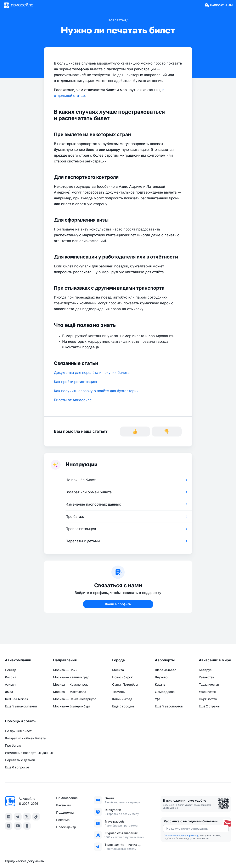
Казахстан (207, 677)
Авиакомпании (18, 660)
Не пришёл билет (18, 731)
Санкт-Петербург (125, 685)
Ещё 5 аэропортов (169, 706)
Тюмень (118, 692)
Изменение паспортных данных (29, 753)
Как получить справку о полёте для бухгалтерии (96, 391)
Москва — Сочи (65, 670)
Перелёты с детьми (20, 760)
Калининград (122, 699)
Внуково (161, 677)
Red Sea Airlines (16, 699)
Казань (160, 685)
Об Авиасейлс (67, 798)
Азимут (10, 685)
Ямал (9, 692)
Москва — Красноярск (70, 685)
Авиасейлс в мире (215, 660)
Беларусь (206, 670)
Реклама (63, 820)
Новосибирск (122, 677)
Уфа (158, 699)
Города (119, 660)
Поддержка (65, 813)
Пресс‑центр (66, 827)
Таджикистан (209, 685)
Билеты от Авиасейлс (73, 400)
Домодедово (165, 692)
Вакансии (63, 805)
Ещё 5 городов (123, 706)
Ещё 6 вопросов (17, 767)
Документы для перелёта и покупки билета (92, 373)
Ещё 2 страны (209, 706)
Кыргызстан (208, 699)
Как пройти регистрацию (75, 382)
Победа (11, 670)
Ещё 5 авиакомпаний (21, 706)
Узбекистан (207, 692)
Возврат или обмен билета (25, 738)
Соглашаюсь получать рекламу (181, 835)
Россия (11, 677)
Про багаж (13, 745)
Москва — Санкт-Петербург (75, 699)
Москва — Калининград (71, 677)
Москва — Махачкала (70, 692)
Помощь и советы (21, 721)
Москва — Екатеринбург (72, 706)
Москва (118, 670)
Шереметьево (166, 670)
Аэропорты (165, 660)
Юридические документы (25, 861)
